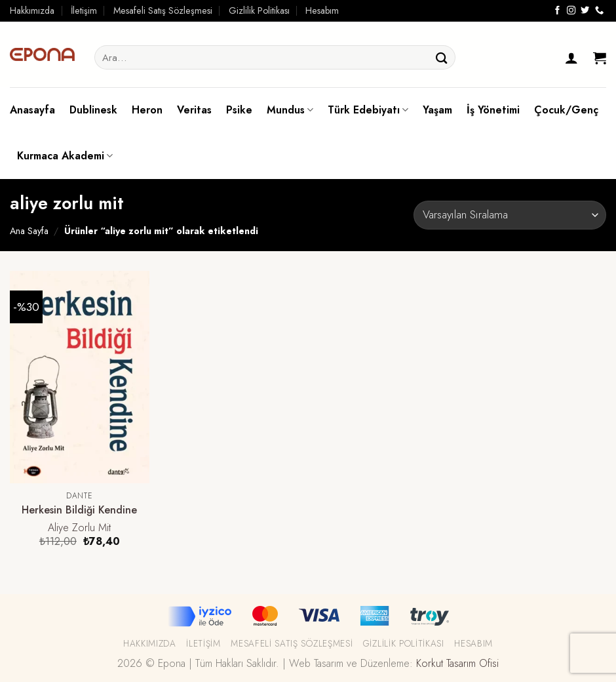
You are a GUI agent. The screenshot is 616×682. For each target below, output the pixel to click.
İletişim (84, 10)
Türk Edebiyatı (368, 110)
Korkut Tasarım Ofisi (457, 663)
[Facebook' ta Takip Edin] (557, 11)
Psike (239, 110)
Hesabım (322, 10)
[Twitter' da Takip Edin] (585, 11)
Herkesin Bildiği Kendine (79, 511)
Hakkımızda (32, 10)
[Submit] (442, 57)
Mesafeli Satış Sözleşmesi (163, 10)
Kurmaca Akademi (65, 156)
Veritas (194, 110)
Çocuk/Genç (566, 110)
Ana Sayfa (29, 231)
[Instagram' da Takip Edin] (571, 11)
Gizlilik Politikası (259, 10)
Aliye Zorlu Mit (79, 528)
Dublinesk (93, 110)
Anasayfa (32, 110)
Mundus (290, 110)
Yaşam (437, 110)
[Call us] (599, 11)
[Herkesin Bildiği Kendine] (80, 377)
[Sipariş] (510, 215)
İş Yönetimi (493, 110)
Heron (147, 110)
